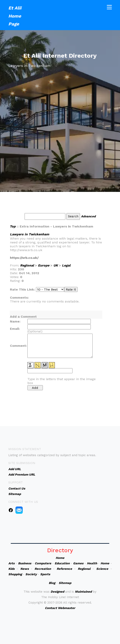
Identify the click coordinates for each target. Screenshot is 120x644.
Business (25, 563)
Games (78, 563)
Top (13, 226)
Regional (27, 265)
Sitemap (65, 583)
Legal (66, 265)
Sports (45, 574)
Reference (64, 569)
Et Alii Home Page (15, 15)
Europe (44, 265)
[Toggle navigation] (109, 7)
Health (92, 563)
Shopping (15, 574)
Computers (43, 563)
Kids (11, 569)
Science (102, 569)
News (25, 569)
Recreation (43, 569)
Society (31, 574)
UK (56, 265)
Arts (11, 563)
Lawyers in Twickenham (30, 234)
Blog (52, 583)
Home (60, 558)
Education (62, 563)
